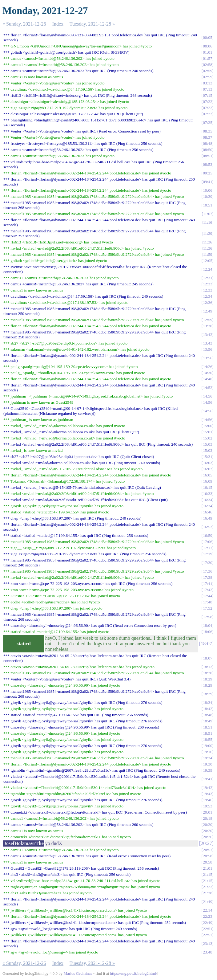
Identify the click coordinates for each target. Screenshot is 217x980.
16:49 (207, 518)
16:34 (207, 500)
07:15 (207, 95)
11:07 (208, 214)
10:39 (207, 196)
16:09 (207, 481)
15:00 (207, 426)
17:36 (207, 571)
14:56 (207, 396)
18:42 (207, 709)
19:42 (207, 788)
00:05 (207, 37)
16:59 (207, 535)
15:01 (207, 432)
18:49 (207, 721)
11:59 (208, 254)
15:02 (207, 438)
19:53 (207, 806)
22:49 (207, 923)
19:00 (207, 746)
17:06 (207, 542)
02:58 (207, 65)
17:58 (207, 617)
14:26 (207, 367)
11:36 (208, 242)
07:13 (207, 89)
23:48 (207, 952)
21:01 (207, 868)
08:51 (207, 156)
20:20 (207, 825)
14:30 (207, 373)
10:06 (207, 190)
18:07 (206, 644)
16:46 (207, 512)
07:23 (207, 114)
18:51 (207, 727)
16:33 (207, 494)
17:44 (207, 596)
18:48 (207, 715)
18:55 (207, 739)
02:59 (207, 71)
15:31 (207, 457)
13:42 (207, 335)
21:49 (207, 902)
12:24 (207, 269)
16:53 (207, 527)
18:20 (207, 673)
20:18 (207, 818)
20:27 (206, 843)
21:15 (207, 874)
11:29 (208, 233)
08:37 (207, 137)
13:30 (207, 326)
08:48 (207, 143)
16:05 (207, 475)
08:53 (207, 164)
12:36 (207, 302)
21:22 (207, 887)
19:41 (207, 779)
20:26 (207, 837)
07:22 (207, 102)
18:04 (207, 625)
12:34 (207, 296)
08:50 (207, 150)
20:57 (207, 850)
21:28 (207, 893)
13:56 (207, 349)
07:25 (207, 122)
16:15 (207, 487)
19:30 (207, 764)
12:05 (207, 261)
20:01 (207, 812)
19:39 (207, 770)
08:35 (207, 131)
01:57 (207, 58)
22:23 (207, 916)
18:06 (207, 632)
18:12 (207, 667)
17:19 (207, 554)
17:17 (207, 548)
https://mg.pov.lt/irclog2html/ (134, 973)
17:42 (207, 590)
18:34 (207, 702)
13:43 (207, 343)
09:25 (207, 173)
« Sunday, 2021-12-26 (24, 24)
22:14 (207, 910)
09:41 (207, 182)
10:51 (207, 205)
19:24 (207, 758)
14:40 (207, 379)
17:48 (207, 602)
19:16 (207, 752)
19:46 (207, 800)
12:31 (207, 278)
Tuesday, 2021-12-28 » (92, 24)
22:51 (207, 929)
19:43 (207, 794)
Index (58, 24)
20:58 (207, 856)
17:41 (207, 584)
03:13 (207, 83)
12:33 (207, 284)
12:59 (207, 320)
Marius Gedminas (78, 973)
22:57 (207, 935)
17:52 (207, 608)
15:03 (207, 444)
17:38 (207, 577)
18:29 (207, 679)
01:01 (207, 52)
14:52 (207, 388)
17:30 (207, 563)
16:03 (207, 463)
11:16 (208, 222)
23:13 (207, 943)
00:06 (207, 46)
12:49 (207, 311)
